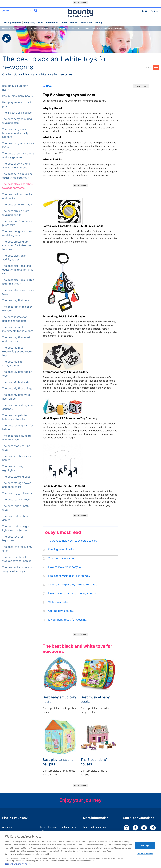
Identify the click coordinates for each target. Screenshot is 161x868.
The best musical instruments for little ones (18, 329)
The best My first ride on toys (17, 374)
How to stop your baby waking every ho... (74, 593)
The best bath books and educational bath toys (17, 176)
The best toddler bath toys (15, 508)
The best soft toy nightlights (13, 468)
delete (31, 11)
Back (47, 86)
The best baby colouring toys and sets (17, 121)
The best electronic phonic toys (18, 292)
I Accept (145, 849)
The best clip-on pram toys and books (16, 213)
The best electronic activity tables (14, 258)
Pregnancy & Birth (33, 22)
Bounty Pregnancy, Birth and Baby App (58, 829)
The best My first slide (16, 382)
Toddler (74, 22)
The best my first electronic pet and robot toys (17, 351)
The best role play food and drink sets (16, 438)
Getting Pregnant (12, 22)
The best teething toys (16, 500)
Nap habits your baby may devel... (69, 576)
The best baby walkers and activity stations (16, 166)
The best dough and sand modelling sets (18, 233)
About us (7, 827)
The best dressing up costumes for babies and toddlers (17, 245)
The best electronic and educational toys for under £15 (18, 270)
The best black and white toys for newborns (18, 186)
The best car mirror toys (17, 205)
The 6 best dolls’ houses (17, 113)
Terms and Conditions (94, 827)
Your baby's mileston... (62, 558)
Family (99, 22)
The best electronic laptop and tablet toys (18, 282)
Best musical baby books (17, 96)
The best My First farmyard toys (13, 364)
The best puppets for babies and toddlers (15, 417)
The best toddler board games (16, 518)
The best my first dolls (16, 300)
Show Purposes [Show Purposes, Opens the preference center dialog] (145, 857)
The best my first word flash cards (16, 397)
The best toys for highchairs (13, 539)
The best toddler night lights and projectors (16, 528)
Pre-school (87, 22)
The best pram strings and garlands (18, 407)
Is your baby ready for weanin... (67, 620)
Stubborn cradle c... (60, 602)
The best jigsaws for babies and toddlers (15, 319)
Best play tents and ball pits (16, 104)
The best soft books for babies (17, 458)
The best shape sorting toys (16, 448)
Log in (145, 11)
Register (155, 11)
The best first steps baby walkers (17, 309)
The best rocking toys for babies (18, 427)
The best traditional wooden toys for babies (17, 559)
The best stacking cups (16, 477)
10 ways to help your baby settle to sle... (73, 541)
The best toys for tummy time (17, 549)
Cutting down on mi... (61, 611)
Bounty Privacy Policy (94, 833)
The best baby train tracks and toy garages (18, 155)
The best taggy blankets (17, 493)
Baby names (52, 22)
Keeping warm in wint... (62, 549)
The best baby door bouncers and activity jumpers (15, 133)
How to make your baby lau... (66, 567)
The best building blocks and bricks (17, 196)
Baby (64, 22)
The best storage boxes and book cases (17, 485)
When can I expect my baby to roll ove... (73, 585)
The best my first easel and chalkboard (16, 339)
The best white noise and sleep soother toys (17, 569)
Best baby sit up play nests (15, 88)
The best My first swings (17, 389)
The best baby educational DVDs (18, 145)
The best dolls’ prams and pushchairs (18, 223)
